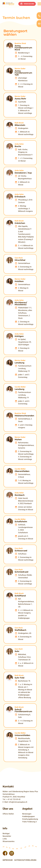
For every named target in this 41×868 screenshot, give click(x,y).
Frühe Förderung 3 (29, 822)
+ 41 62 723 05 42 (13, 799)
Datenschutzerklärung (25, 860)
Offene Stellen (8, 814)
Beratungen (27, 814)
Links (5, 839)
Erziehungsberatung (30, 819)
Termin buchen (29, 4)
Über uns (8, 809)
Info (5, 828)
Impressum (8, 860)
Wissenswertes (9, 841)
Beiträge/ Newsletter (7, 835)
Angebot (27, 809)
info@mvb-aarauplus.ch (18, 802)
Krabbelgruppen (29, 816)
